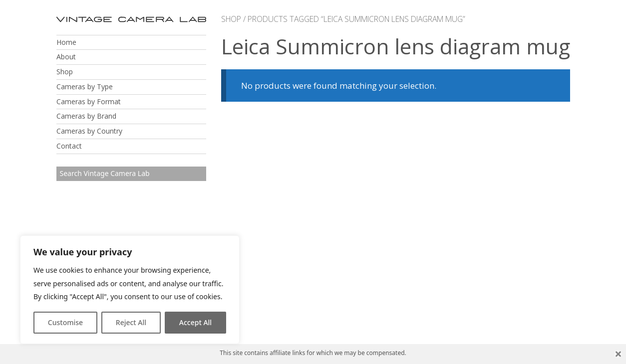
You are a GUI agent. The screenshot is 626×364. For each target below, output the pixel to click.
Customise (65, 322)
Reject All (131, 322)
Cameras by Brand (86, 116)
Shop (65, 72)
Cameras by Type (85, 87)
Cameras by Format (89, 101)
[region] (130, 290)
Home (66, 42)
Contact (69, 146)
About (66, 57)
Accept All (195, 322)
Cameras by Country (89, 131)
